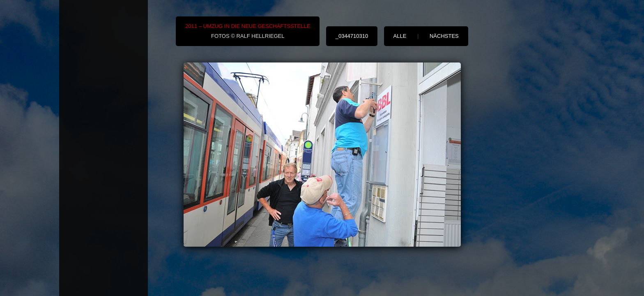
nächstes (444, 36)
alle (400, 36)
